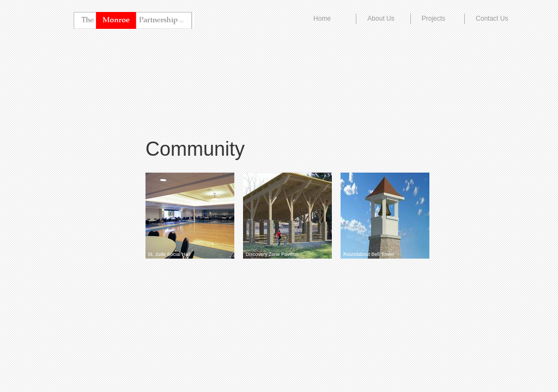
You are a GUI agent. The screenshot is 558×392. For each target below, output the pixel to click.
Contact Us (492, 19)
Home (322, 19)
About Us (381, 19)
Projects (433, 19)
